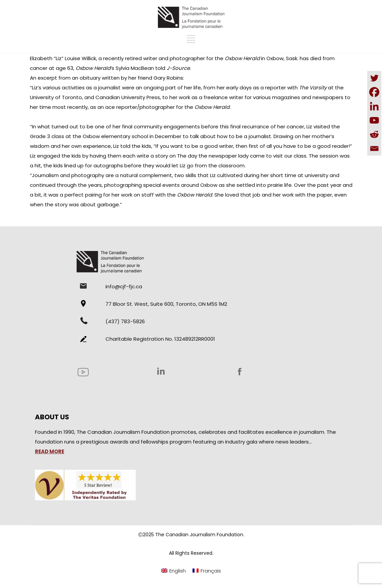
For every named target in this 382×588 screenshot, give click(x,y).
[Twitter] (374, 78)
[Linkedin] (374, 106)
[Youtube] (374, 120)
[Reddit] (374, 134)
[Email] (374, 149)
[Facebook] (374, 92)
